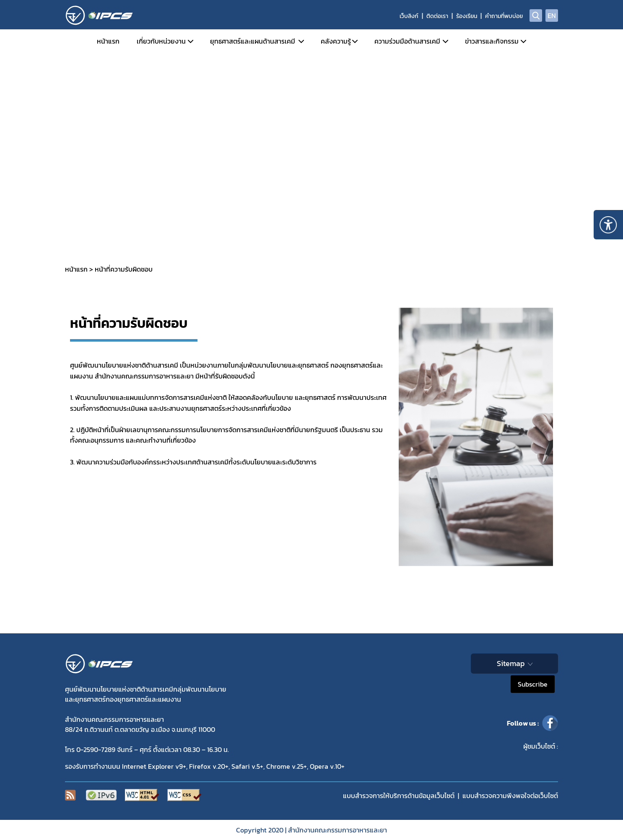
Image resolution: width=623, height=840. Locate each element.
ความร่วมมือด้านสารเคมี (407, 41)
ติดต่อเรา (437, 16)
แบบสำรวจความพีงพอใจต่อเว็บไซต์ (510, 796)
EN (552, 16)
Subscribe (533, 684)
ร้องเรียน (467, 16)
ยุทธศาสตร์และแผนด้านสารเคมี (253, 41)
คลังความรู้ (336, 41)
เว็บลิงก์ (409, 16)
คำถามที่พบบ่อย (504, 16)
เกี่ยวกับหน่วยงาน (161, 41)
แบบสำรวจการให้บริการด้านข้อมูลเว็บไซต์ (399, 796)
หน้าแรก (108, 41)
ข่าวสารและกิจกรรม (492, 41)
